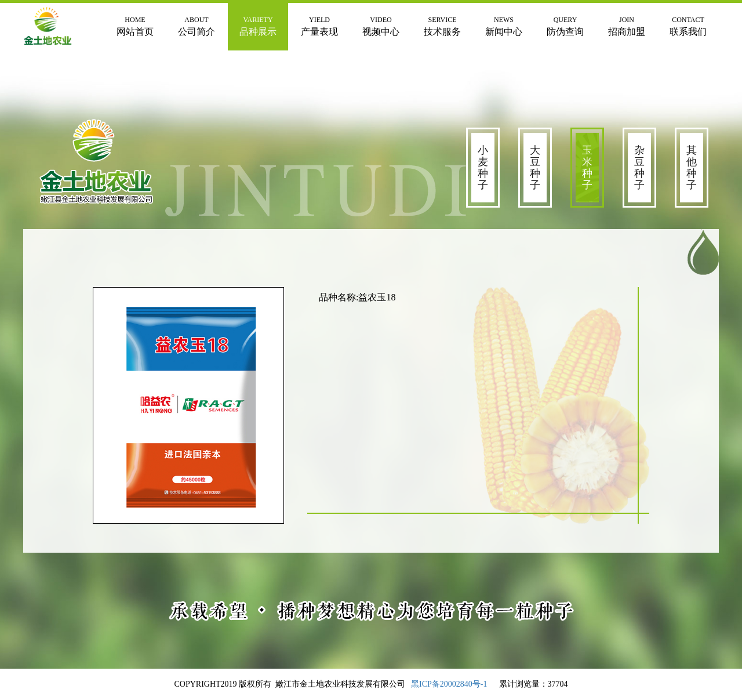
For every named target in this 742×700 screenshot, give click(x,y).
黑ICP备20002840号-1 (449, 684)
